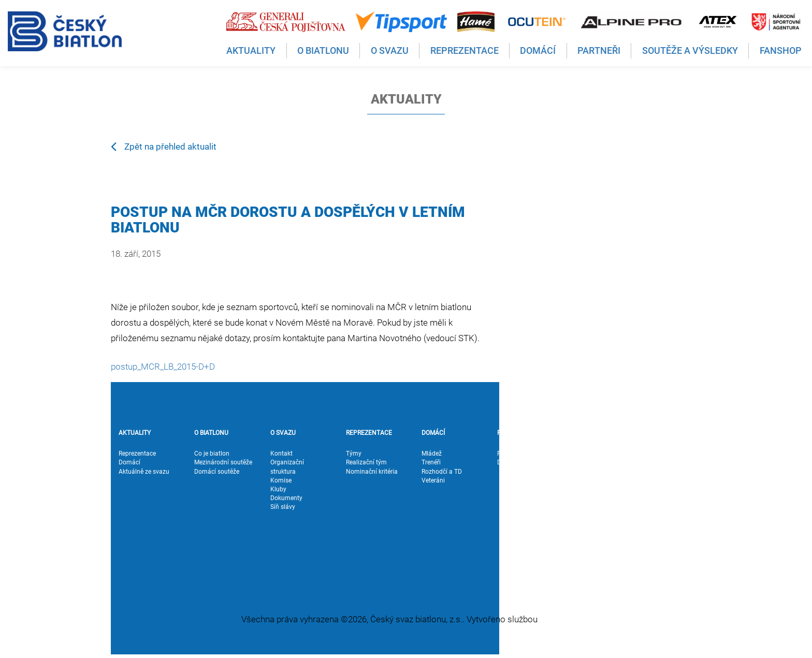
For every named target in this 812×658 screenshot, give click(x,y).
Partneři (508, 454)
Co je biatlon (212, 454)
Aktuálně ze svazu (144, 472)
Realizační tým (366, 462)
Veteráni (433, 480)
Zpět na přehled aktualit (164, 146)
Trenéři (431, 462)
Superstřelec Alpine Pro (600, 529)
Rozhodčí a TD (442, 472)
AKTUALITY (135, 433)
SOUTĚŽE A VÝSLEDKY (589, 437)
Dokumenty (286, 498)
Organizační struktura (287, 467)
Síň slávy (283, 507)
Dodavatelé (513, 462)
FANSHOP (663, 433)
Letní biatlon (591, 498)
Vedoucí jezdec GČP (601, 543)
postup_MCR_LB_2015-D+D (163, 367)
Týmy (354, 454)
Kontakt (281, 454)
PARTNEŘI (511, 433)
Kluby (278, 489)
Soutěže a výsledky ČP (600, 467)
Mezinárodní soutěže (223, 462)
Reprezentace (137, 454)
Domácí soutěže (217, 472)
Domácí (129, 462)
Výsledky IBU (591, 480)
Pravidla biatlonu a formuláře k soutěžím (603, 511)
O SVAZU (283, 433)
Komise (281, 480)
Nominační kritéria (372, 472)
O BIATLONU (211, 433)
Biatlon (583, 489)
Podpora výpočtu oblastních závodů (599, 556)
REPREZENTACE (369, 433)
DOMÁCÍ (433, 433)
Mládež (432, 454)
